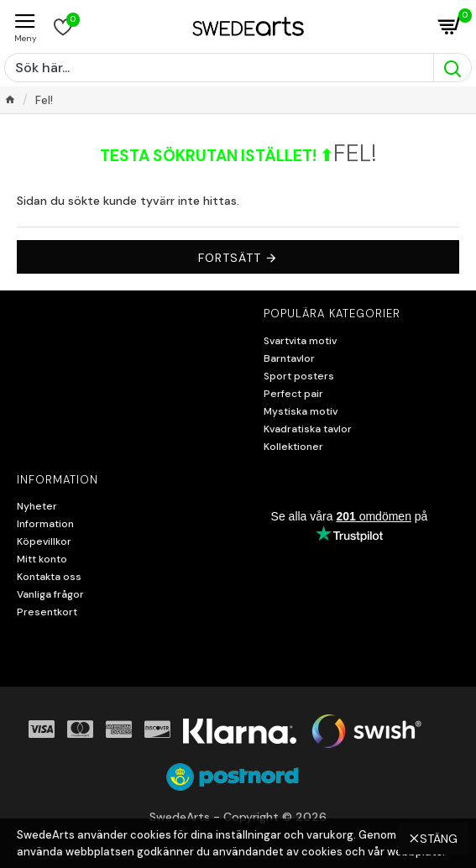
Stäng (439, 839)
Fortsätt (230, 258)
